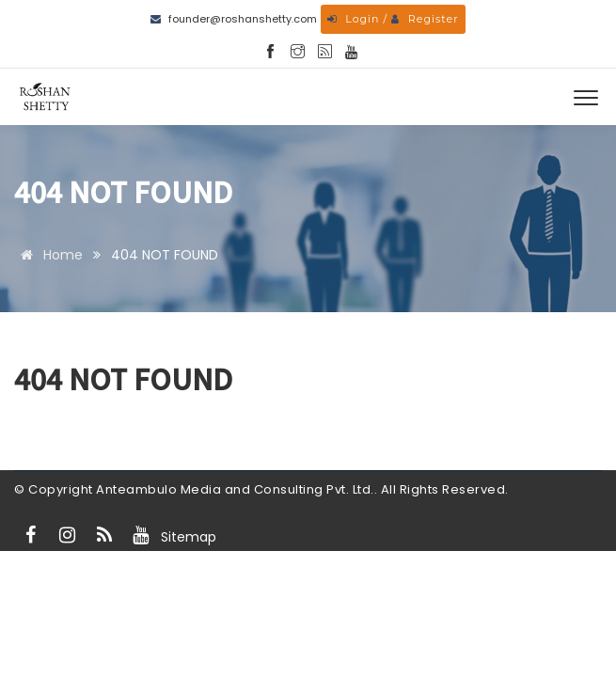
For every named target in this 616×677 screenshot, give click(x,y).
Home (48, 255)
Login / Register (393, 19)
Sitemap (189, 537)
